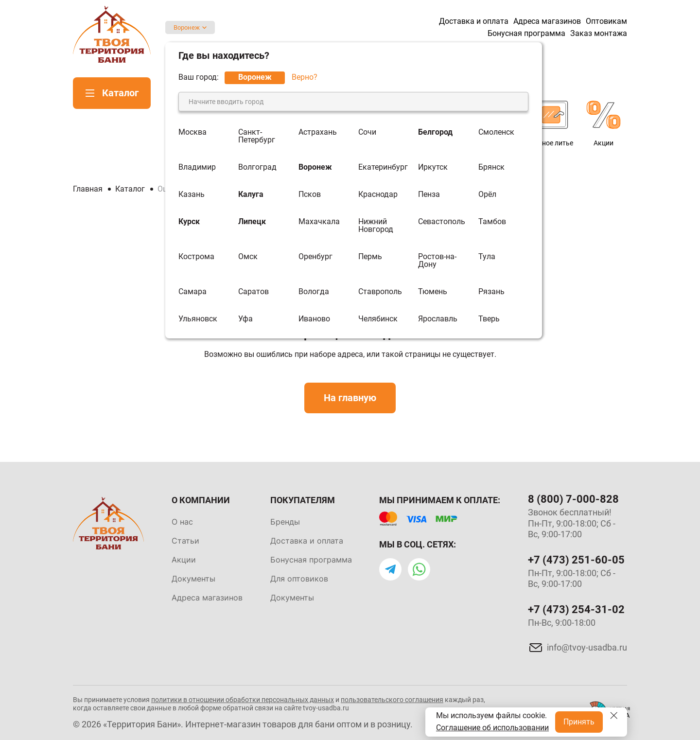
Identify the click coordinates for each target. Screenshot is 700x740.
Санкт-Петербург (257, 136)
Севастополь (442, 222)
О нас (182, 522)
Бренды (285, 522)
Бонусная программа (311, 560)
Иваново (314, 319)
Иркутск (433, 167)
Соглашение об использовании (492, 728)
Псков (310, 194)
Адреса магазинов (547, 21)
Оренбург (315, 257)
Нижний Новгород (376, 226)
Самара (192, 292)
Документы (193, 579)
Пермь (370, 257)
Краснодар (378, 194)
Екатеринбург (383, 167)
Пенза (429, 194)
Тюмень (433, 292)
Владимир (197, 167)
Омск (248, 257)
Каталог (120, 93)
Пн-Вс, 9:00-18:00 (562, 623)
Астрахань (318, 132)
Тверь (489, 319)
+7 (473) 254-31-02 (576, 609)
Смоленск (496, 132)
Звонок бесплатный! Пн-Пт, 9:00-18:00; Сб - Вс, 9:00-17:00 (572, 523)
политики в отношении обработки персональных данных (243, 700)
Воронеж (187, 27)
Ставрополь (380, 292)
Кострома (196, 257)
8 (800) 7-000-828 (573, 499)
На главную (350, 398)
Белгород (435, 132)
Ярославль (438, 319)
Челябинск (378, 319)
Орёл (487, 194)
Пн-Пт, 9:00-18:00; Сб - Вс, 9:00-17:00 (572, 579)
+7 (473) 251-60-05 (576, 560)
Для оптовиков (299, 579)
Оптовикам (606, 21)
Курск (189, 222)
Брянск (491, 167)
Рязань (491, 292)
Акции (184, 560)
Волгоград (257, 167)
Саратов (254, 292)
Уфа (245, 319)
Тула (487, 257)
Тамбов (492, 222)
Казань (192, 194)
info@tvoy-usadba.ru (587, 647)
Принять (579, 722)
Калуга (251, 194)
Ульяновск (198, 319)
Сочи (367, 132)
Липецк (252, 222)
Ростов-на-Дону (437, 261)
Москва (192, 132)
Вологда (314, 292)
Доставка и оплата (474, 21)
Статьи (185, 541)
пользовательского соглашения (392, 700)
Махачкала (319, 222)
